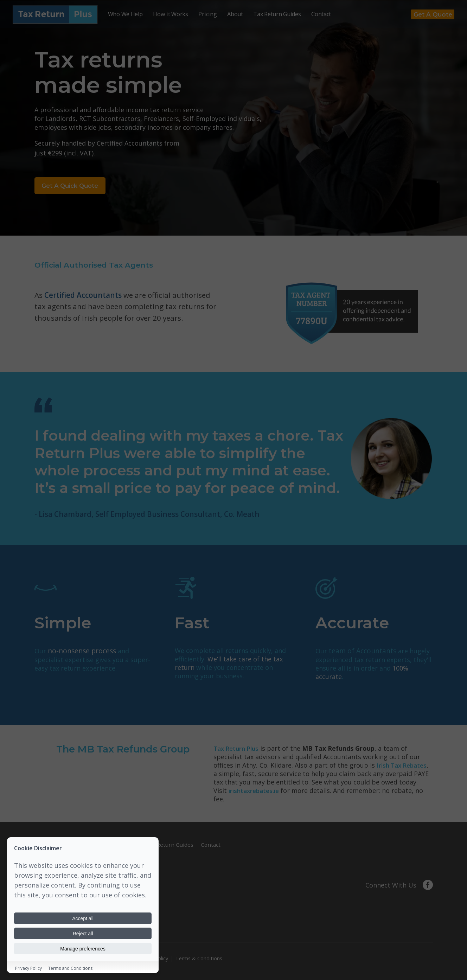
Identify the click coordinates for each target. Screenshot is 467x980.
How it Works (171, 13)
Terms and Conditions (70, 968)
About (235, 13)
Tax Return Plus (238, 750)
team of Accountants (361, 653)
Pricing (207, 13)
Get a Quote (429, 14)
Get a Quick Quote (79, 187)
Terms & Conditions (199, 958)
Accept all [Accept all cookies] (83, 917)
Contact (321, 13)
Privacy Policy (28, 968)
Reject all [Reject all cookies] (83, 933)
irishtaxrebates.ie (256, 793)
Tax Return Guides (277, 13)
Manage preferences (83, 948)
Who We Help (125, 13)
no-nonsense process (80, 653)
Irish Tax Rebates (404, 767)
